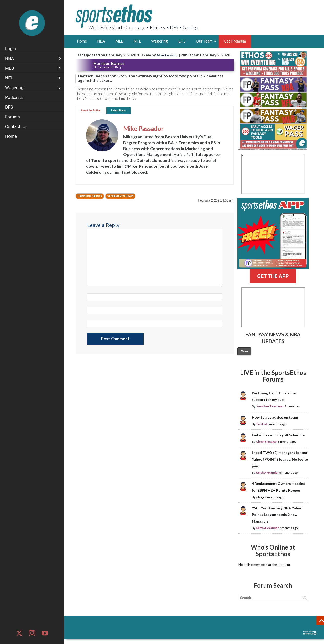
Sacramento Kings (121, 196)
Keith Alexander (267, 473)
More (244, 351)
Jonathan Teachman (270, 406)
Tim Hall (262, 424)
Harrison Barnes (90, 196)
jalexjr (260, 497)
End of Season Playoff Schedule (278, 435)
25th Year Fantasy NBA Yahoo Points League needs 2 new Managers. (277, 515)
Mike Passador (167, 55)
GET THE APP (273, 276)
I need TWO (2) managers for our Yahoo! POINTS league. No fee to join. (280, 459)
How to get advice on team (275, 417)
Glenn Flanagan (267, 442)
